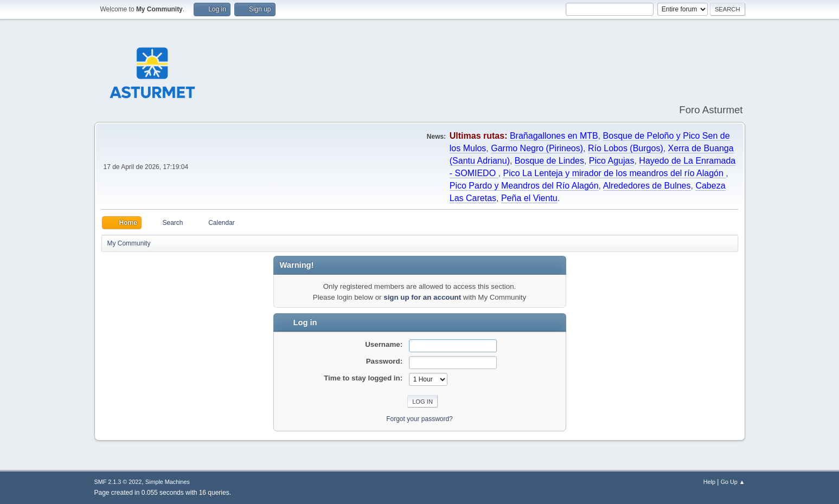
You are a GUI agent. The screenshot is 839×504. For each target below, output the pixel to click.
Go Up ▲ (733, 482)
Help (709, 482)
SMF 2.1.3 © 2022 (118, 482)
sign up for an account (422, 297)
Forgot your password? (419, 419)
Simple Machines (168, 482)
